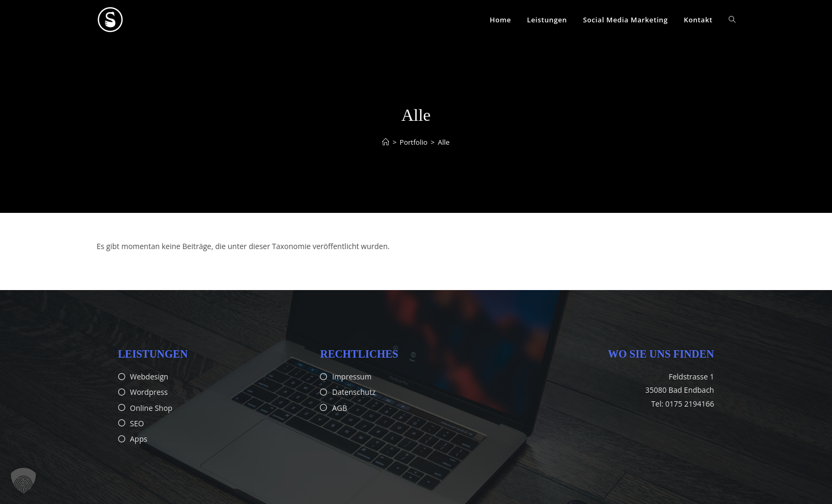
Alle (443, 142)
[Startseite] (386, 142)
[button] (23, 481)
